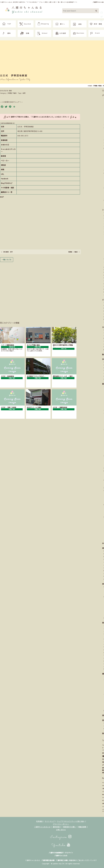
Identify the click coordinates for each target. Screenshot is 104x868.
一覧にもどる (7, 260)
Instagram (61, 837)
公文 (24, 93)
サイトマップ (50, 821)
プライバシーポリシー (61, 824)
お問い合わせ (61, 830)
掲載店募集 (82, 827)
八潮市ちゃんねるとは (42, 827)
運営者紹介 (57, 827)
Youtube (61, 845)
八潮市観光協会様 (48, 860)
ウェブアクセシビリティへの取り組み (71, 821)
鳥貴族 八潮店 (74, 252)
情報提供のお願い (70, 827)
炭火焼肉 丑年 (7, 252)
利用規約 (39, 821)
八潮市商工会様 (62, 860)
